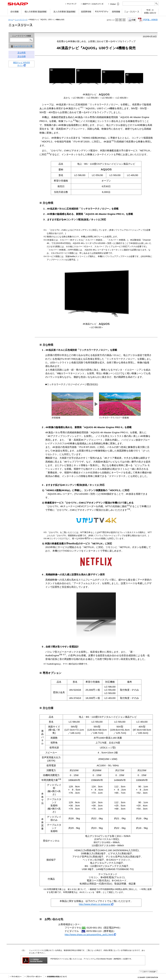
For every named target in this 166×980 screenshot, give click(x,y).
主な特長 (22, 53)
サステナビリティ (102, 12)
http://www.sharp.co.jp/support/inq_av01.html (90, 935)
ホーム (11, 20)
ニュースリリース (132, 12)
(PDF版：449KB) (148, 20)
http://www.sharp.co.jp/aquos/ (96, 904)
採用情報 (116, 12)
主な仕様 (22, 56)
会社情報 (14, 12)
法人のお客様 (64, 12)
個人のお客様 (36, 12)
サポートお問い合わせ (150, 12)
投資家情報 (86, 12)
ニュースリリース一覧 (23, 46)
